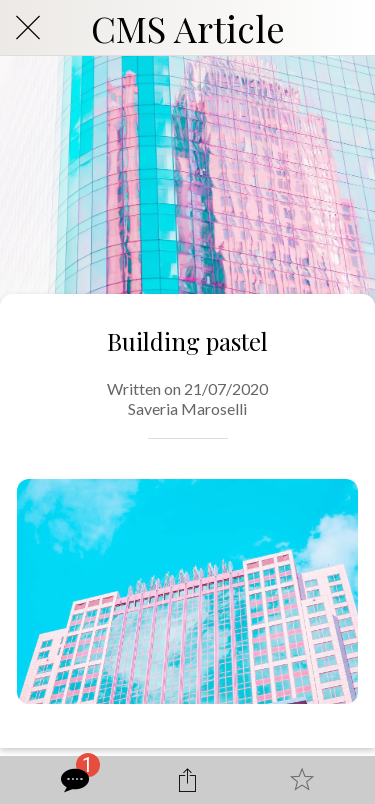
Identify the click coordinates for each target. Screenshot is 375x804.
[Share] (187, 780)
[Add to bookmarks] (302, 780)
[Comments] (73, 780)
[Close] (28, 28)
